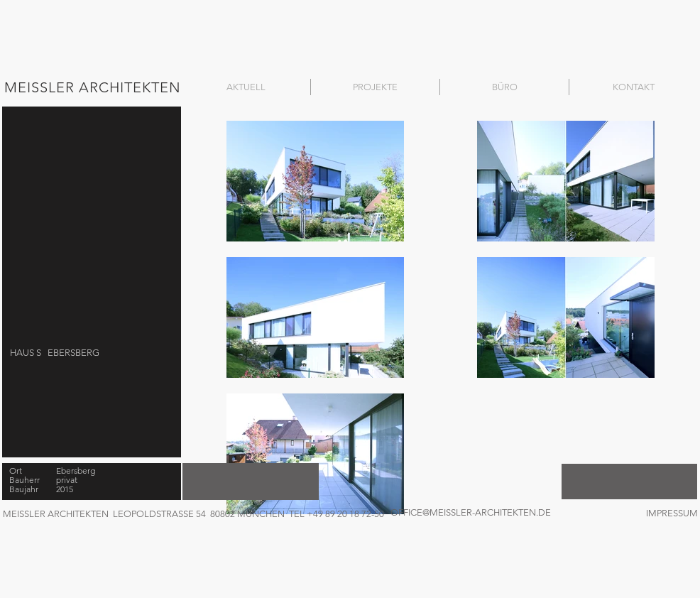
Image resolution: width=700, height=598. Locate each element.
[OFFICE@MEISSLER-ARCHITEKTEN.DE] (476, 513)
